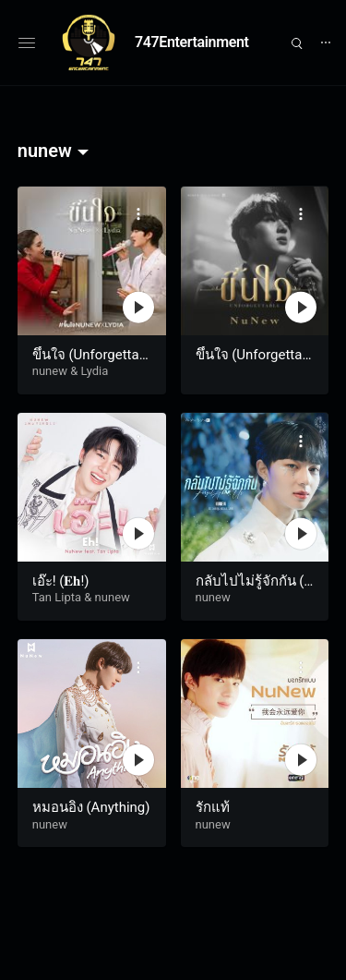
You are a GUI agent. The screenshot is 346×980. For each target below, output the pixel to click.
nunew (50, 371)
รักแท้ (213, 807)
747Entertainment (192, 42)
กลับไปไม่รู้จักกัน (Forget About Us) (254, 590)
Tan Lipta (57, 597)
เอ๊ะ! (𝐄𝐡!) (61, 581)
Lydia (94, 371)
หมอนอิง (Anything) (91, 807)
